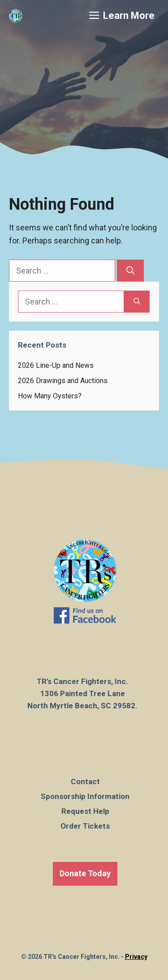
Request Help (85, 811)
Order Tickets (85, 826)
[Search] (130, 271)
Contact (85, 781)
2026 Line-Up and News (56, 365)
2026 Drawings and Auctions (63, 381)
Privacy (136, 957)
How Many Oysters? (50, 396)
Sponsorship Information (85, 796)
